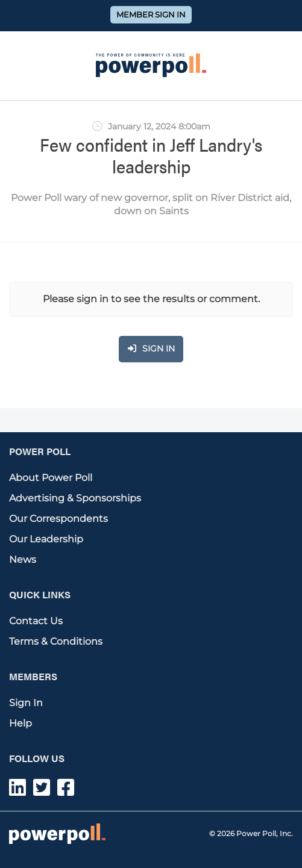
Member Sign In (151, 15)
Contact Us (36, 621)
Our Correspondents (58, 519)
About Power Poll (51, 478)
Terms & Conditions (56, 641)
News (23, 560)
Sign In (26, 703)
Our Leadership (46, 539)
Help (20, 723)
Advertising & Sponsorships (75, 498)
